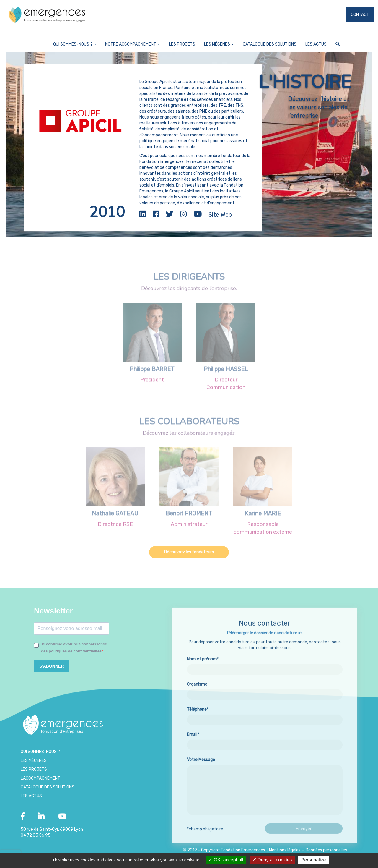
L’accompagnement (40, 778)
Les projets (182, 44)
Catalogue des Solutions (270, 44)
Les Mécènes (219, 44)
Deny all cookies (272, 860)
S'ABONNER (52, 666)
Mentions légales (285, 850)
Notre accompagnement (133, 44)
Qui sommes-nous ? (75, 44)
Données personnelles (326, 850)
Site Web (220, 215)
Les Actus (316, 44)
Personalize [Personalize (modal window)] (314, 860)
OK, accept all (226, 860)
